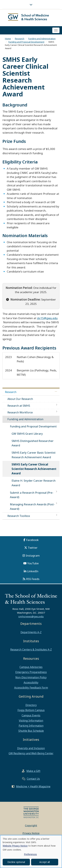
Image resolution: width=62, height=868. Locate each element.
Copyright (31, 825)
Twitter (33, 548)
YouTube (33, 563)
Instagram (33, 556)
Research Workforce (20, 412)
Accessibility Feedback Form (31, 688)
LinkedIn (33, 571)
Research (20, 39)
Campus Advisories (31, 667)
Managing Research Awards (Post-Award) (32, 506)
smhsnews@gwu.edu (31, 616)
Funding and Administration (42, 39)
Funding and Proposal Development (26, 42)
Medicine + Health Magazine (33, 786)
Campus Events (31, 715)
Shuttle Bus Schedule (31, 731)
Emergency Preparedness (31, 672)
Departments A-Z (31, 632)
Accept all (45, 862)
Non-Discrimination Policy (31, 677)
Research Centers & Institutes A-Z (31, 650)
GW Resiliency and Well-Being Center (31, 753)
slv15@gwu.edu (47, 318)
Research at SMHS (19, 406)
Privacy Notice (31, 833)
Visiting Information (31, 721)
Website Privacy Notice (15, 846)
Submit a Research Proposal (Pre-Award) (32, 495)
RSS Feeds (33, 579)
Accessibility (31, 682)
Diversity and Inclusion (31, 748)
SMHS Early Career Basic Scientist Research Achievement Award (34, 455)
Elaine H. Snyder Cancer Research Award (34, 483)
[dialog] (31, 852)
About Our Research (20, 399)
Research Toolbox (19, 516)
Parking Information (31, 726)
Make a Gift (33, 771)
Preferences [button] (30, 854)
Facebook (32, 540)
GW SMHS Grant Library (27, 434)
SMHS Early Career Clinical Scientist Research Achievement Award (34, 469)
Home (8, 39)
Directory (31, 705)
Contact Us (33, 779)
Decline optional (16, 862)
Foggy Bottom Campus (31, 710)
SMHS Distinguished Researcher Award (33, 443)
